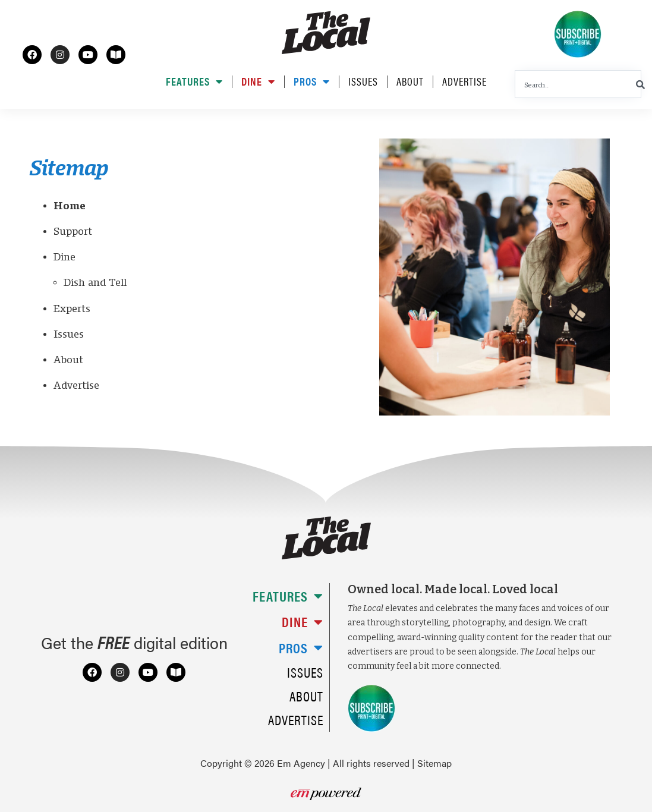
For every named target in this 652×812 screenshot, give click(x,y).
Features (194, 82)
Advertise (464, 82)
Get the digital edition (134, 643)
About (410, 82)
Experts (72, 309)
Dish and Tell (95, 282)
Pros (312, 82)
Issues (363, 82)
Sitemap (434, 763)
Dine (258, 82)
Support (73, 231)
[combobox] (578, 84)
